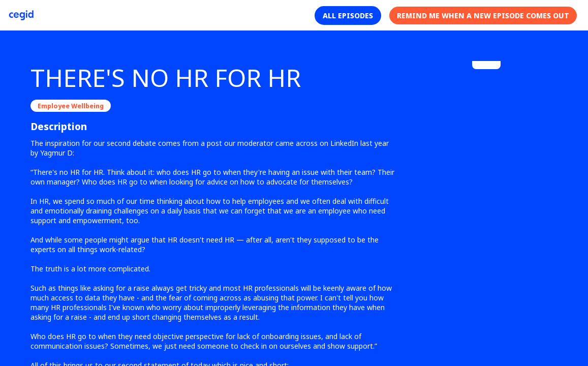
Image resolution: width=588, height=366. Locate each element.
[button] (348, 16)
